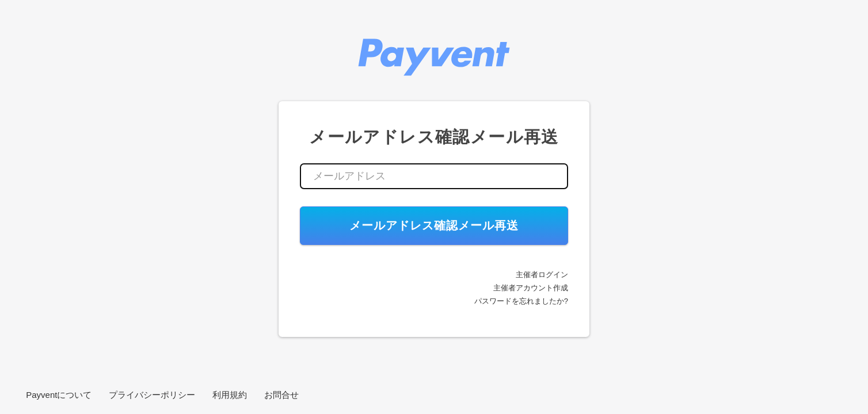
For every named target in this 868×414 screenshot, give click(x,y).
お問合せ (281, 395)
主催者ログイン (542, 275)
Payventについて (59, 395)
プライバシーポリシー (152, 395)
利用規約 (230, 395)
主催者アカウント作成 (531, 288)
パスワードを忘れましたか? (521, 301)
